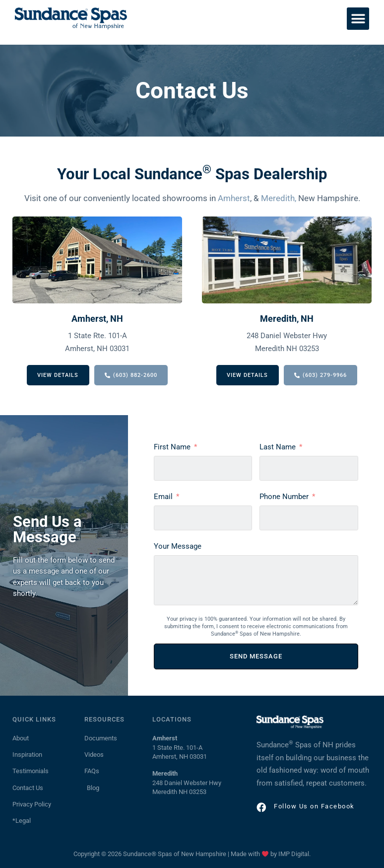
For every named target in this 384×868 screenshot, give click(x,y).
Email (163, 497)
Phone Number (284, 497)
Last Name (278, 447)
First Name (172, 447)
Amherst (234, 198)
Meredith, (279, 198)
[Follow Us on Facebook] (261, 807)
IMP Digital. (294, 854)
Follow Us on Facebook (314, 806)
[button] (358, 19)
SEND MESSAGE (256, 656)
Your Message (178, 546)
